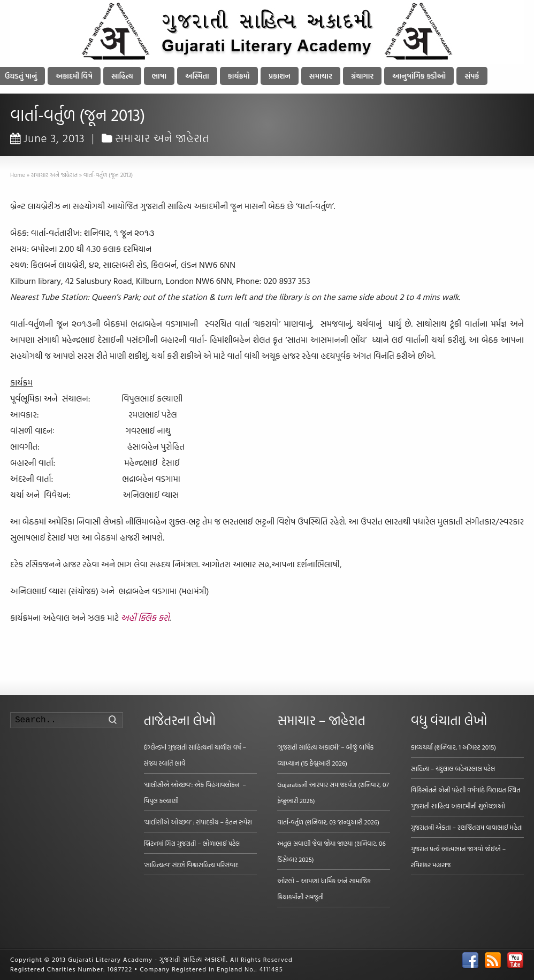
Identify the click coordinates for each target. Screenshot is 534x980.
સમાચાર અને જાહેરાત (162, 138)
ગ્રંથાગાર (362, 76)
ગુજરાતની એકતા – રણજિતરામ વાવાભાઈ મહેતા (467, 827)
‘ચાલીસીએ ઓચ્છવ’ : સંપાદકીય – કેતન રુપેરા (198, 822)
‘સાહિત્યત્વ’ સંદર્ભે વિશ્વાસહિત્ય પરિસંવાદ (191, 865)
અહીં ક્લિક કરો (145, 618)
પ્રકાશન (280, 76)
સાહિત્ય (122, 76)
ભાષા (159, 76)
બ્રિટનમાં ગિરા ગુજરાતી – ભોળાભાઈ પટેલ (192, 843)
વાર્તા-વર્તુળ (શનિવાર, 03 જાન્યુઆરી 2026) (328, 822)
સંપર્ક (472, 76)
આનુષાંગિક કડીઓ (419, 76)
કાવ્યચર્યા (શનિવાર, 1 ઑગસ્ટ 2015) (453, 747)
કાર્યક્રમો (239, 76)
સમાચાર (321, 76)
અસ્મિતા (197, 76)
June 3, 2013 (48, 138)
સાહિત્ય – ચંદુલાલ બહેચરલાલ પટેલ (453, 768)
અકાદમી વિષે (74, 76)
